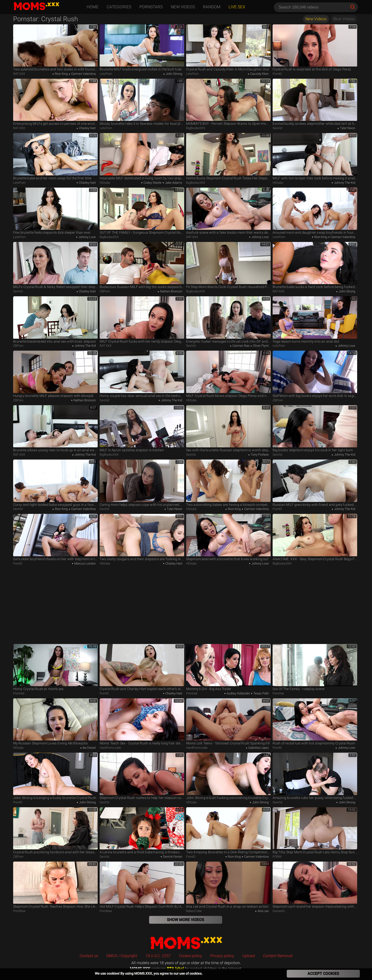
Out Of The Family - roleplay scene (315, 668)
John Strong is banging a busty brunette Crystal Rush (55, 776)
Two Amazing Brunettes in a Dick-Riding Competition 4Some (228, 831)
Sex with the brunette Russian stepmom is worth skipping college (228, 429)
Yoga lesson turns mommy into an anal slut (315, 320)
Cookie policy (191, 956)
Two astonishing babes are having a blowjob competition (228, 483)
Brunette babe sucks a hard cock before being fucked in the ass (315, 265)
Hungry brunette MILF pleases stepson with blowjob (55, 374)
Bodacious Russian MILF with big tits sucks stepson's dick (142, 265)
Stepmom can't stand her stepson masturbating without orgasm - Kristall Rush (315, 885)
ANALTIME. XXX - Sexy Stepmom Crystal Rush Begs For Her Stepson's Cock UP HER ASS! (315, 537)
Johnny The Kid (344, 183)
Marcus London (85, 563)
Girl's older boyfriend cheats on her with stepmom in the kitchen (55, 537)
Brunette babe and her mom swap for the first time (55, 157)
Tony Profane (259, 455)
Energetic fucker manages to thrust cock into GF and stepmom (228, 320)
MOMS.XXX (186, 943)
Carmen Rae (241, 346)
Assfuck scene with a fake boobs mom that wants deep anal (228, 211)
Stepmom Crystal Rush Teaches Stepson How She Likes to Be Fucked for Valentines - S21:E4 (55, 885)
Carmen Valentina (83, 74)
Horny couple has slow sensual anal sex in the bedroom (142, 374)
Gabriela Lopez (258, 748)
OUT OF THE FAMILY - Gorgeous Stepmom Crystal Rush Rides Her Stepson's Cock (142, 211)
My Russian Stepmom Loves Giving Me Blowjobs (55, 722)
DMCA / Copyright (122, 956)
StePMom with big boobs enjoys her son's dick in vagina (315, 374)
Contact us (89, 956)
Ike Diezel (89, 748)
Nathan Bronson (171, 291)
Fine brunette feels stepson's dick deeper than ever (55, 211)
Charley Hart (87, 128)
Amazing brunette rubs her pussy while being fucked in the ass (315, 776)
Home (93, 7)
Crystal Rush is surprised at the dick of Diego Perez (315, 48)
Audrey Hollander (238, 693)
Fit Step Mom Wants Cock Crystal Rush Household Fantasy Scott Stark (228, 265)
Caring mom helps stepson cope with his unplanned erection (142, 483)
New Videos (183, 7)
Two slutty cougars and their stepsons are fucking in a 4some (142, 537)
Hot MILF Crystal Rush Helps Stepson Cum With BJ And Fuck (142, 885)
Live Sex (237, 7)
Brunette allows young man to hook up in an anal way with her (55, 429)
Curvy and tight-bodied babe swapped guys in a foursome (55, 483)
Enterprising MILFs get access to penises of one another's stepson (55, 102)
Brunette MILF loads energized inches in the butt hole (142, 48)
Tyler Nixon (347, 128)
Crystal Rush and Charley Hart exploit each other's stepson (142, 668)
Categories (119, 7)
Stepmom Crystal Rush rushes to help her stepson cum (142, 776)
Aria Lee (263, 911)
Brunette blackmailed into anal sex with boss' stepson (55, 320)
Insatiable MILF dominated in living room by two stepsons (142, 157)
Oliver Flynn (260, 346)
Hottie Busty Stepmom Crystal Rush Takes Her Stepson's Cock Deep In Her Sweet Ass (228, 157)
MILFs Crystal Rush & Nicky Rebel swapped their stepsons (55, 265)
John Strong (174, 74)
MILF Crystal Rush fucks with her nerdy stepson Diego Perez (142, 320)
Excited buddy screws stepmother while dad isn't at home (315, 102)
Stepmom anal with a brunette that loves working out (228, 537)
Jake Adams (173, 183)
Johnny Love (87, 237)
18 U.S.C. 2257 (158, 956)
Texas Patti (261, 693)
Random (212, 7)
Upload (249, 956)
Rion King (61, 74)
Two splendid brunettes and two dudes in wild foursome (55, 48)
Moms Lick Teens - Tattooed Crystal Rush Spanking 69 (228, 722)
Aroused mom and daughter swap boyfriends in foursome (315, 211)
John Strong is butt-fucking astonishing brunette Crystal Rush (228, 776)
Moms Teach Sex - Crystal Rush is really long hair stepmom (142, 722)
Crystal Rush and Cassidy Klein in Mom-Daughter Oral (228, 48)
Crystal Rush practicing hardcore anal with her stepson (55, 831)
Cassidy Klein (259, 74)
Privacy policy (222, 956)
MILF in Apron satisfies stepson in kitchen (142, 429)
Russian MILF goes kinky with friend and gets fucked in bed (315, 483)
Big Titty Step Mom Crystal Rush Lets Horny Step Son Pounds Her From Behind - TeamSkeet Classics (315, 831)
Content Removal (278, 956)
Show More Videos (186, 920)
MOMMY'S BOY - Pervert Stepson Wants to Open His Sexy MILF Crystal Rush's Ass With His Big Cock (228, 102)
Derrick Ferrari (172, 857)
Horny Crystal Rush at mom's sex (55, 668)
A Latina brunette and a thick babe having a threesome (142, 831)
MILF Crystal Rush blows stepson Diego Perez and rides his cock (228, 374)
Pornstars (151, 7)
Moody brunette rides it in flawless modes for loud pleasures (142, 102)
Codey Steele (152, 183)
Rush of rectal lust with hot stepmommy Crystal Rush (315, 722)
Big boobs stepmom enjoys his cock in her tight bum (315, 429)
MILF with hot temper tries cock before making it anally (315, 157)
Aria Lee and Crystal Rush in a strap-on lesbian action (228, 885)
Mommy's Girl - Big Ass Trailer (228, 668)
